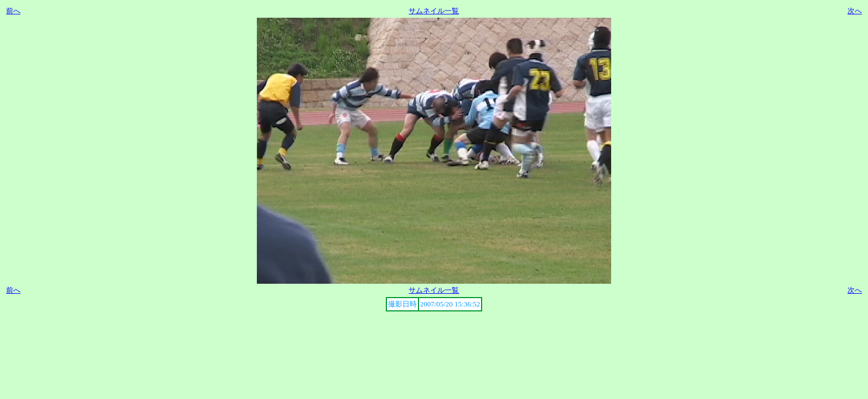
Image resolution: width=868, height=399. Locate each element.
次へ (855, 11)
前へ (13, 11)
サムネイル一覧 (434, 11)
